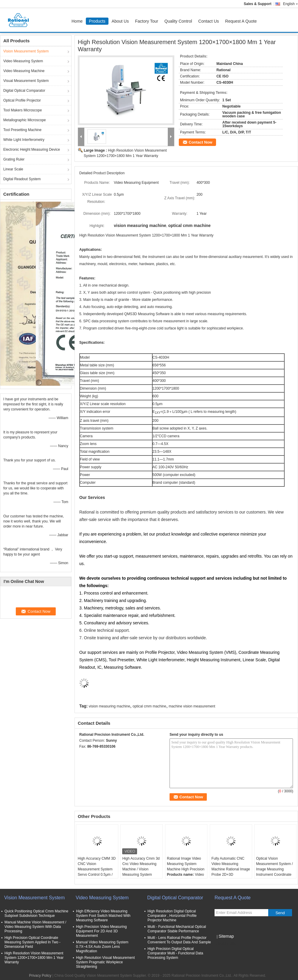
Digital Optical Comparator (24, 91)
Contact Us (208, 21)
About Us (120, 21)
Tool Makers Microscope (22, 110)
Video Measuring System (23, 61)
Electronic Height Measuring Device (32, 150)
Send (280, 913)
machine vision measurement (192, 706)
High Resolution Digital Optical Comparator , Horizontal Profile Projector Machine (172, 916)
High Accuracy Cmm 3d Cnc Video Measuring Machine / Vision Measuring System (141, 867)
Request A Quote (241, 21)
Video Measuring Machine (24, 71)
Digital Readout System (22, 179)
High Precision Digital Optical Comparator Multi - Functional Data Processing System (175, 953)
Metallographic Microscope (25, 120)
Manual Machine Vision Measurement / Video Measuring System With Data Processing (35, 927)
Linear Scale (13, 169)
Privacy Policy (40, 976)
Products (97, 21)
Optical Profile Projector (22, 100)
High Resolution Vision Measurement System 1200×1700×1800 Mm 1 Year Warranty (34, 958)
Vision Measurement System (26, 51)
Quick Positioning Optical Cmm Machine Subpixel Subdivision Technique (36, 913)
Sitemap (226, 936)
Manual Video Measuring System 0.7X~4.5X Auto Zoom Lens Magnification (102, 947)
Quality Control (178, 21)
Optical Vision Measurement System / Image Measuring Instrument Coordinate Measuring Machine (274, 869)
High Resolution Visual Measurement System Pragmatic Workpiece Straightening (105, 962)
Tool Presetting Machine (22, 130)
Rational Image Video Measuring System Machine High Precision (186, 864)
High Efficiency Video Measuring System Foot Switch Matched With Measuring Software (103, 916)
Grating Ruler (14, 159)
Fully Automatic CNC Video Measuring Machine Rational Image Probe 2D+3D (231, 867)
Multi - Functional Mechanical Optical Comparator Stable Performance (177, 929)
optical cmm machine (149, 706)
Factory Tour (147, 21)
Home (77, 21)
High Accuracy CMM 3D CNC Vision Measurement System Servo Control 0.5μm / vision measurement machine (97, 872)
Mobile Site (225, 944)
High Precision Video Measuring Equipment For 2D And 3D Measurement (101, 931)
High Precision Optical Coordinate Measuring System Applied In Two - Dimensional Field (32, 942)
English (291, 4)
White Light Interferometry (24, 140)
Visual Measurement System (26, 81)
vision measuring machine (110, 706)
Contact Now (200, 142)
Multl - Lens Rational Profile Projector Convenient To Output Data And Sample (179, 940)
